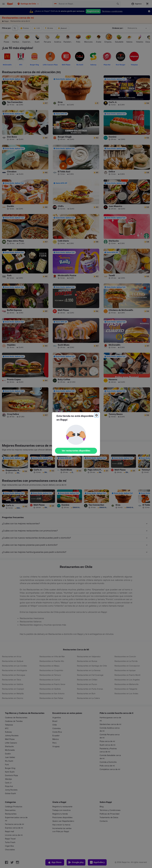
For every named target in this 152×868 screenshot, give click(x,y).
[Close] (96, 415)
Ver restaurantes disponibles (76, 451)
